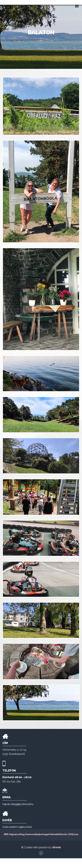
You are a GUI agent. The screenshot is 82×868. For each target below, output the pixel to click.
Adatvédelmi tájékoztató (17, 837)
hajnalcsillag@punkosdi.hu (18, 814)
